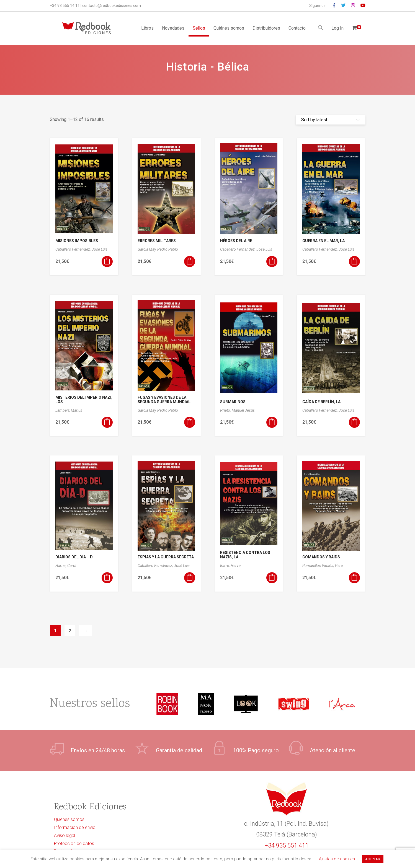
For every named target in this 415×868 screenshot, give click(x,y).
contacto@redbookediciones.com (112, 6)
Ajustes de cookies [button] (337, 859)
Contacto (297, 28)
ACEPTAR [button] (373, 859)
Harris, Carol (66, 566)
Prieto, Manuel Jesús (237, 410)
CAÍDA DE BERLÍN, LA (321, 402)
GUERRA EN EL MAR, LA (324, 241)
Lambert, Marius (69, 410)
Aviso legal (65, 835)
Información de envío (75, 827)
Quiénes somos (229, 28)
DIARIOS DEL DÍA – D (74, 557)
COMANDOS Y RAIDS (321, 557)
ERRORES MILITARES (157, 241)
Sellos (199, 28)
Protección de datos (74, 844)
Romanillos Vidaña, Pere (323, 566)
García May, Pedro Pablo (158, 249)
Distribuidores (266, 28)
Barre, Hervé (230, 566)
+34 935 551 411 (287, 845)
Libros (147, 28)
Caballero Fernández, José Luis (81, 249)
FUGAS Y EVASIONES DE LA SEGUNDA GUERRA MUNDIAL (164, 400)
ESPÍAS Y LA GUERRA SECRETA (166, 557)
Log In (337, 28)
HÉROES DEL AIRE (236, 241)
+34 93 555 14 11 (65, 6)
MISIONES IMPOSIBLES (77, 241)
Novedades (173, 28)
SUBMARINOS (233, 402)
